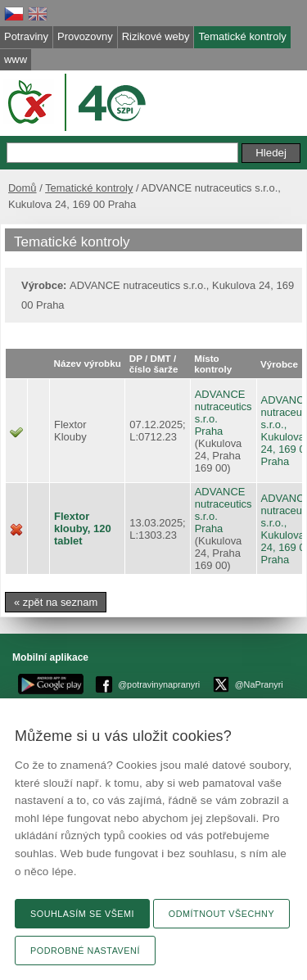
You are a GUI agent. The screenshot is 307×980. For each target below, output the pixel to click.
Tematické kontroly (89, 188)
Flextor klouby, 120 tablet (83, 528)
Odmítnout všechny (221, 914)
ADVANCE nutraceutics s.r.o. (223, 406)
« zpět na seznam (56, 602)
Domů (23, 188)
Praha (209, 431)
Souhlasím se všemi (82, 914)
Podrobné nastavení (85, 951)
